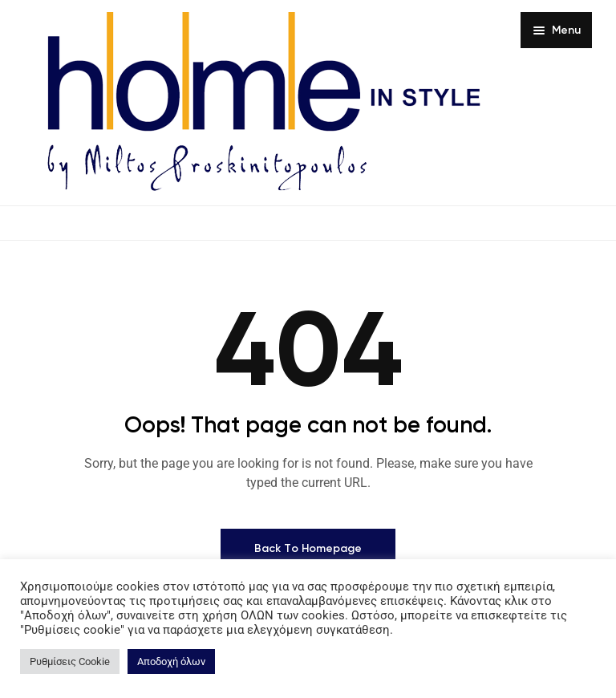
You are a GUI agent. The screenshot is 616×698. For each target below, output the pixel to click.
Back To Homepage (308, 548)
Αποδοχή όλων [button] (171, 661)
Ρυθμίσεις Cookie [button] (70, 661)
